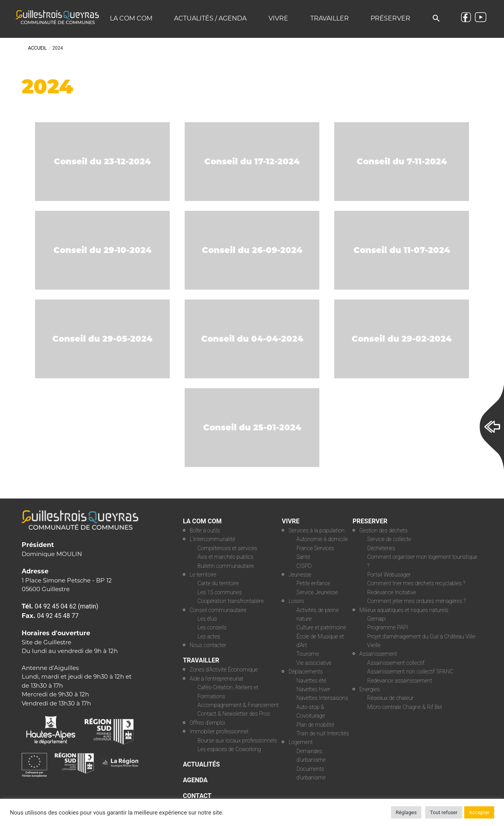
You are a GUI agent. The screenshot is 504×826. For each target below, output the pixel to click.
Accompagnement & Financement (238, 705)
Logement (301, 742)
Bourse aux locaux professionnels (237, 740)
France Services (315, 548)
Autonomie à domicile (322, 539)
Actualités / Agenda (210, 18)
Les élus (207, 619)
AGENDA (195, 780)
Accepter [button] (479, 812)
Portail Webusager (389, 575)
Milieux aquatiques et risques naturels (404, 610)
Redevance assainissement (400, 681)
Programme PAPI (388, 627)
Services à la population (317, 530)
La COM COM (131, 18)
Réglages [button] (406, 812)
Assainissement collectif (396, 663)
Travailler (330, 18)
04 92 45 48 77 (58, 616)
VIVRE (291, 521)
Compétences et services (228, 548)
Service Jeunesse (317, 592)
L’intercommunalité (213, 539)
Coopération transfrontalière (231, 601)
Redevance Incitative (392, 592)
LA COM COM (203, 521)
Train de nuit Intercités (323, 733)
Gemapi (377, 619)
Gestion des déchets (384, 530)
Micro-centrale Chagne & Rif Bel (405, 707)
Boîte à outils (205, 530)
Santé (303, 557)
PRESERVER (370, 521)
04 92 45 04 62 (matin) (67, 606)
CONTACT (197, 796)
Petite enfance (313, 583)
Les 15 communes (220, 592)
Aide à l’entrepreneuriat (217, 679)
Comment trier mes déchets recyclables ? (416, 583)
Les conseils (212, 627)
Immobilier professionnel (219, 731)
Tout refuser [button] (444, 812)
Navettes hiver (313, 689)
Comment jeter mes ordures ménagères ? (417, 601)
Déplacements (306, 672)
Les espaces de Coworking (229, 749)
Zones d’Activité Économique (224, 670)
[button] (436, 19)
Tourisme (308, 654)
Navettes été (311, 681)
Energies (370, 689)
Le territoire (203, 575)
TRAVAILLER (201, 660)
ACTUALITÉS (202, 764)
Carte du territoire (218, 583)
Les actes (209, 636)
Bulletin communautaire (226, 566)
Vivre (278, 18)
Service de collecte (389, 539)
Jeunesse (300, 575)
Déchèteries (381, 548)
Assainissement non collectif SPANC (410, 672)
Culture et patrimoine (321, 627)
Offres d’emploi (208, 723)
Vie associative (314, 663)
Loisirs (296, 601)
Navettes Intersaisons (322, 698)
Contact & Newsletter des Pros (234, 714)
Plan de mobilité (315, 725)
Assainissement (378, 654)
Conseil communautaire (218, 610)
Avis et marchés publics (226, 557)
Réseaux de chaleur (391, 698)
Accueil (37, 48)
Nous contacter (208, 645)
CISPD (304, 566)
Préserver (390, 18)
